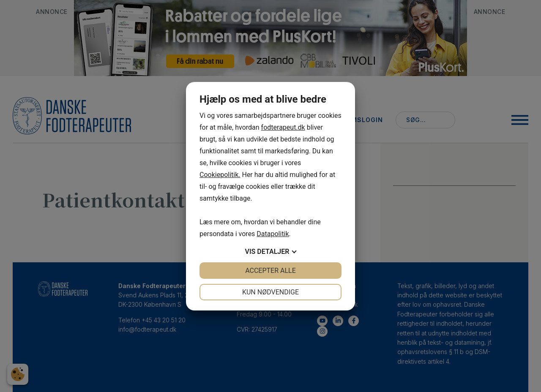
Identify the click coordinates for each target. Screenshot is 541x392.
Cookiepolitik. (220, 175)
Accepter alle (270, 271)
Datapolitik (273, 234)
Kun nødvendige (270, 292)
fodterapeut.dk (283, 127)
